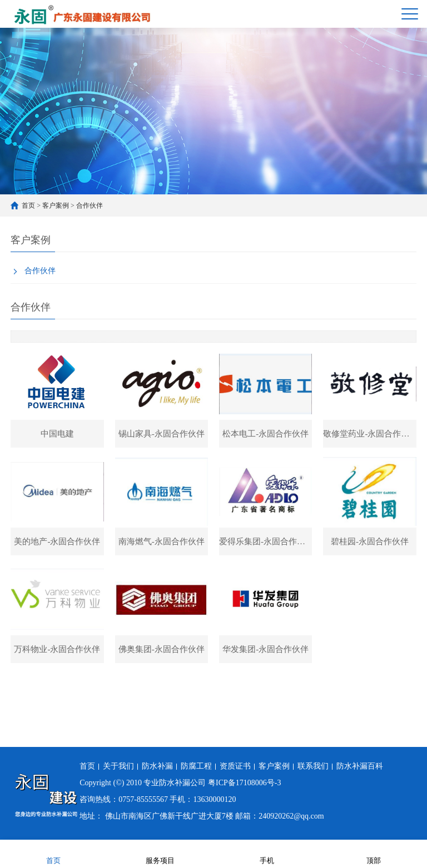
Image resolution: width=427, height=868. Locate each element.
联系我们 (313, 766)
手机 (267, 853)
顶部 (374, 853)
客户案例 (56, 205)
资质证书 (235, 766)
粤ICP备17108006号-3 (244, 783)
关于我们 (118, 766)
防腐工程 (196, 766)
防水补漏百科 (360, 766)
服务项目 (160, 853)
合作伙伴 (90, 205)
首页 (28, 205)
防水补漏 (157, 766)
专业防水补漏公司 (175, 783)
